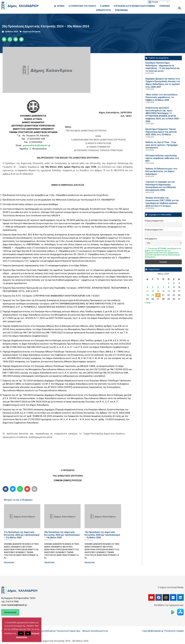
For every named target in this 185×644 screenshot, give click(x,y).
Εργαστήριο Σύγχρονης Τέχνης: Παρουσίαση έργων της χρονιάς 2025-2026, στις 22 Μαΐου (161, 132)
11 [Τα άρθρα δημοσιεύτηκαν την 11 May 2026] (147, 291)
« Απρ (148, 303)
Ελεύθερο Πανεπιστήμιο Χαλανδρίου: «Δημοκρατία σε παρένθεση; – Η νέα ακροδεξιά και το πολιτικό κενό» (162, 67)
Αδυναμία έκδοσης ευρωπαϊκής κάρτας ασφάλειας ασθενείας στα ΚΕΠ (162, 158)
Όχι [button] (28, 633)
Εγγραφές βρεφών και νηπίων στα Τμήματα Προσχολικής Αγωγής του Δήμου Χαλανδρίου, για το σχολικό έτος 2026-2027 (163, 83)
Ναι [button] (21, 633)
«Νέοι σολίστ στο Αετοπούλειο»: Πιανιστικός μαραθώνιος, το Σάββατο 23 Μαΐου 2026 (162, 97)
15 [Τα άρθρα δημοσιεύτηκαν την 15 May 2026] (169, 291)
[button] (180, 8)
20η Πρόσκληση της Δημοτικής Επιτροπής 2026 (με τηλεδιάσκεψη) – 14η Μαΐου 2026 (62, 535)
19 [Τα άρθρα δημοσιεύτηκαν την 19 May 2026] (153, 295)
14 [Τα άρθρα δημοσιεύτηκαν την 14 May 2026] (163, 291)
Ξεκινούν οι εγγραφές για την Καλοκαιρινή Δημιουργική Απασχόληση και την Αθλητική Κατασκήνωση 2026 (161, 186)
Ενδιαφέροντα (151, 239)
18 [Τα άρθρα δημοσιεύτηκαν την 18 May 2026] (147, 295)
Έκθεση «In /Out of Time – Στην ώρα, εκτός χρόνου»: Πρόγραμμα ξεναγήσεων (162, 145)
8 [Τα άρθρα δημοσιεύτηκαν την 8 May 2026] (169, 287)
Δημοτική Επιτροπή (32, 32)
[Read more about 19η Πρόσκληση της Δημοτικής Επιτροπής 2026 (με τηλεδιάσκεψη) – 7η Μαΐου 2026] (103, 516)
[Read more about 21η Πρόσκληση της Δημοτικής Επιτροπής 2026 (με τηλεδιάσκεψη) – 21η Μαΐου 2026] (22, 516)
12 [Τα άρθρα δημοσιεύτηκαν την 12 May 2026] (153, 291)
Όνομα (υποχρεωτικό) (154, 221)
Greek (153, 2)
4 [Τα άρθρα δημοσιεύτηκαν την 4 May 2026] (147, 287)
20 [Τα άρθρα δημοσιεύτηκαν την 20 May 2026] (158, 295)
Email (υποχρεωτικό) (154, 230)
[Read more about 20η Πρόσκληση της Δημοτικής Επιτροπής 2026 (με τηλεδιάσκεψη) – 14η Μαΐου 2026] (62, 516)
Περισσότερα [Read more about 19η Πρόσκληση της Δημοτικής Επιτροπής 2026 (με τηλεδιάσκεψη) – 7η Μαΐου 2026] (90, 562)
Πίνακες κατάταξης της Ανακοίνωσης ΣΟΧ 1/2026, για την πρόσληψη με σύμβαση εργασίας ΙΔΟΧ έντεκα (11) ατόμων (162, 202)
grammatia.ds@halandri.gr (37, 145)
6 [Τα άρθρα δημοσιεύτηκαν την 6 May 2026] (158, 287)
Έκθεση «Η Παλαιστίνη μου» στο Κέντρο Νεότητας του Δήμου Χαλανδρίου (161, 171)
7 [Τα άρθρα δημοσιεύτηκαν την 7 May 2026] (163, 287)
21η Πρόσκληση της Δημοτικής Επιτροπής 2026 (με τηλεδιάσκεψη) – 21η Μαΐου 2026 (22, 535)
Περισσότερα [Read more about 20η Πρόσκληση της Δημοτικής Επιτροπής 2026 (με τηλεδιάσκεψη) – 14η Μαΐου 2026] (49, 562)
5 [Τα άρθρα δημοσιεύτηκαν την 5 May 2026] (153, 287)
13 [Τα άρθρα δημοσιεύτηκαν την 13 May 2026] (158, 291)
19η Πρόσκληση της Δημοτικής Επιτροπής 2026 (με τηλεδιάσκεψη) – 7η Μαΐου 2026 (102, 535)
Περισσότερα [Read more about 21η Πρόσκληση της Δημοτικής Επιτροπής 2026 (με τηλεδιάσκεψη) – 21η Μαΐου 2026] (9, 562)
